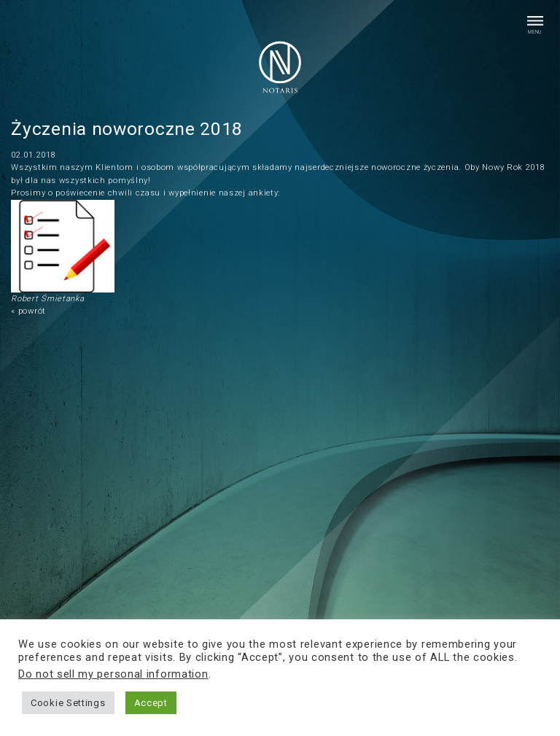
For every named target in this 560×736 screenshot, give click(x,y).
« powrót (28, 311)
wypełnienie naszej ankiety (223, 193)
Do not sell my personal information (113, 674)
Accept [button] (151, 703)
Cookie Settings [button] (68, 703)
